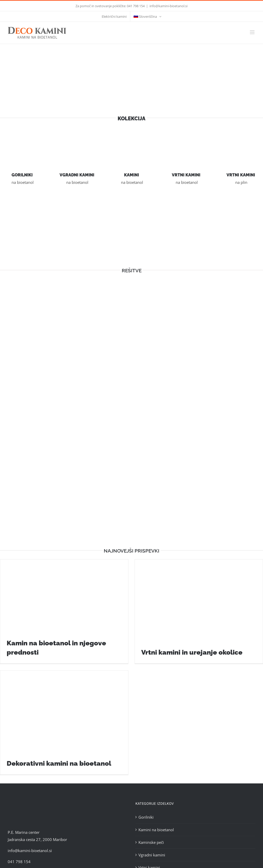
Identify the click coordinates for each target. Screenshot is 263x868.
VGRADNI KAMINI (77, 175)
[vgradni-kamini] (77, 135)
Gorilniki (146, 817)
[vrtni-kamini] (186, 135)
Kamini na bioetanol (156, 830)
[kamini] (131, 135)
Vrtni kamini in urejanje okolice (192, 652)
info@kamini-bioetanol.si (168, 6)
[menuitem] (148, 16)
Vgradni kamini (152, 855)
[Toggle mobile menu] (253, 32)
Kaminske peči (151, 842)
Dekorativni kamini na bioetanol (59, 763)
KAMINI (131, 175)
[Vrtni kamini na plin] (241, 135)
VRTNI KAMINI (186, 175)
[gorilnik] (22, 135)
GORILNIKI (22, 175)
